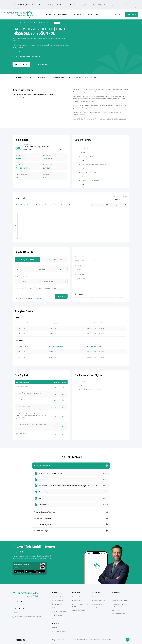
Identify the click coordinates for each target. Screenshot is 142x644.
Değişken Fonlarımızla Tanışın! (66, 2)
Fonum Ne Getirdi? (42, 72)
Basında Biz (56, 617)
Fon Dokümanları (91, 72)
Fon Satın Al (132, 9)
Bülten (114, 596)
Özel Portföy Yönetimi (79, 609)
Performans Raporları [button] (42, 517)
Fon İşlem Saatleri (58, 72)
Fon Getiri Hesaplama (99, 599)
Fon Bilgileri (18, 72)
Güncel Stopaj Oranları (84, 2)
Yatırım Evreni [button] (64, 9)
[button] (119, 9)
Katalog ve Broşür (103, 2)
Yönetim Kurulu (57, 614)
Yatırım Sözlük (116, 609)
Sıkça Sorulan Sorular (116, 2)
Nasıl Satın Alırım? (21, 59)
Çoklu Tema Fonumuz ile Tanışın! (45, 2)
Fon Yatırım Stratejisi (74, 72)
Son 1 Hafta (20, 203)
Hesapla (61, 295)
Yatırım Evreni (24, 18)
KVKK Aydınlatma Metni (80, 638)
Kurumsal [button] (51, 9)
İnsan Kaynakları (57, 603)
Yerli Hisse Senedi (46, 18)
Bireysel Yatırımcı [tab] (28, 258)
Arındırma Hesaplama (119, 612)
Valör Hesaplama (97, 607)
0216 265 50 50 (19, 639)
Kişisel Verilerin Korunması (22, 615)
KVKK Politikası (95, 638)
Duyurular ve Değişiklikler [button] (43, 523)
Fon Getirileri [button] (78, 9)
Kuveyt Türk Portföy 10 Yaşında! (23, 2)
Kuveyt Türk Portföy (59, 596)
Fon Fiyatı (29, 72)
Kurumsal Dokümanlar (59, 610)
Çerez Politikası (107, 638)
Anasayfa (15, 18)
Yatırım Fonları (34, 18)
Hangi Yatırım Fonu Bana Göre (120, 604)
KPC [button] (57, 18)
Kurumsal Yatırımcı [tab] (55, 258)
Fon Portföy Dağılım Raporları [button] (45, 529)
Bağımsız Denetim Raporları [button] (45, 511)
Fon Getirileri (96, 596)
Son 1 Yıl (72, 203)
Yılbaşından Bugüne (60, 203)
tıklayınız (41, 297)
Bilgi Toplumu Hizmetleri (60, 630)
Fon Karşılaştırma (98, 603)
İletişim (127, 2)
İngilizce (136, 2)
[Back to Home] (18, 9)
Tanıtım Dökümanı (41, 59)
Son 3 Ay (39, 203)
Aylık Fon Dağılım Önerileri (120, 599)
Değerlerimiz (56, 607)
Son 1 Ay (30, 203)
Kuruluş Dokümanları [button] (42, 464)
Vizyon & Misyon (58, 599)
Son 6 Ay (48, 203)
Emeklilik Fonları (77, 599)
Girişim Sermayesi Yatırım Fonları (80, 604)
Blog (94, 2)
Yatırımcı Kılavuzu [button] (94, 9)
